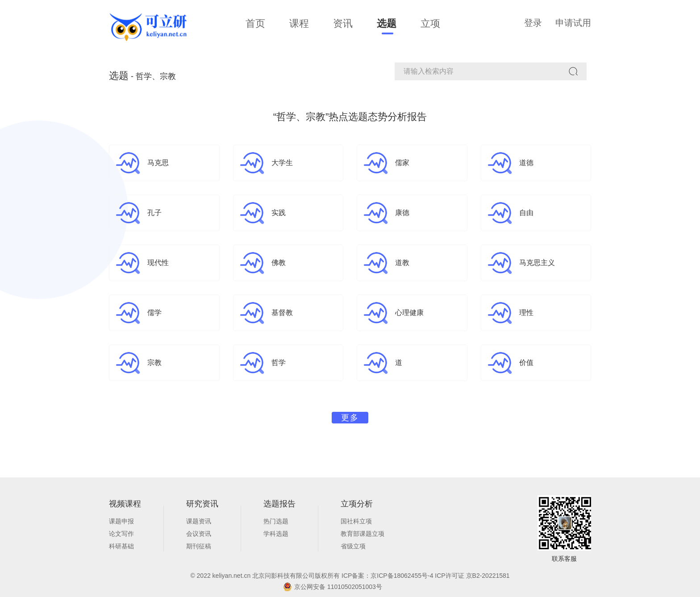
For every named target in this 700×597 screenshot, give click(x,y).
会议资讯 (199, 534)
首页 (255, 23)
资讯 (343, 23)
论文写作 (121, 534)
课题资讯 (199, 521)
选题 (387, 23)
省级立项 (353, 546)
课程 (299, 23)
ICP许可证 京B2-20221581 (472, 576)
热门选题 (276, 521)
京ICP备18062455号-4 (403, 576)
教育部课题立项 (362, 534)
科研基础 (121, 546)
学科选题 (276, 534)
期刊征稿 (199, 546)
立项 (430, 23)
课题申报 (121, 521)
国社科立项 (356, 521)
